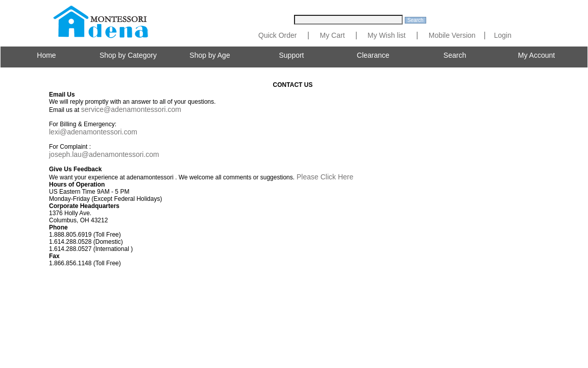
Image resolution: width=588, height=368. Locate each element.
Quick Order (277, 35)
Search (455, 55)
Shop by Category (128, 55)
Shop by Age (210, 55)
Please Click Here (324, 177)
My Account (536, 55)
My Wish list (386, 35)
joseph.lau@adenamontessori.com (104, 154)
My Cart (333, 35)
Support (291, 55)
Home (46, 55)
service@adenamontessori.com (131, 109)
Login (503, 35)
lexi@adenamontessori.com (93, 132)
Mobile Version (452, 35)
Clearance (373, 55)
